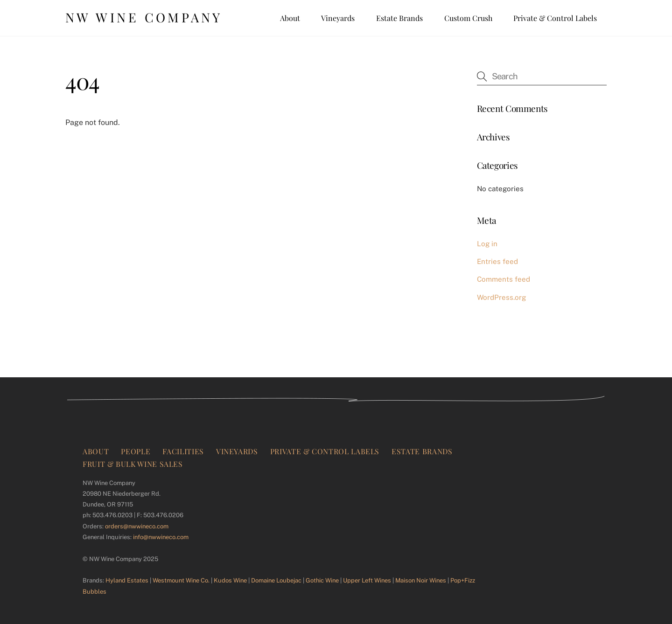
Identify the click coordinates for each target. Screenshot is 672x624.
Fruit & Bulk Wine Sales (133, 464)
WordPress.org (501, 297)
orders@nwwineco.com (137, 526)
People (136, 451)
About (290, 18)
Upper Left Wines (367, 580)
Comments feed (504, 279)
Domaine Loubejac (276, 580)
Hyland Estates (127, 580)
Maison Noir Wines (421, 580)
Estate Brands (399, 18)
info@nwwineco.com (161, 537)
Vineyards (338, 18)
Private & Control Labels (555, 18)
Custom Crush (468, 18)
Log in (487, 244)
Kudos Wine (230, 580)
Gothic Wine (322, 580)
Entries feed (497, 261)
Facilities (183, 451)
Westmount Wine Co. (181, 580)
